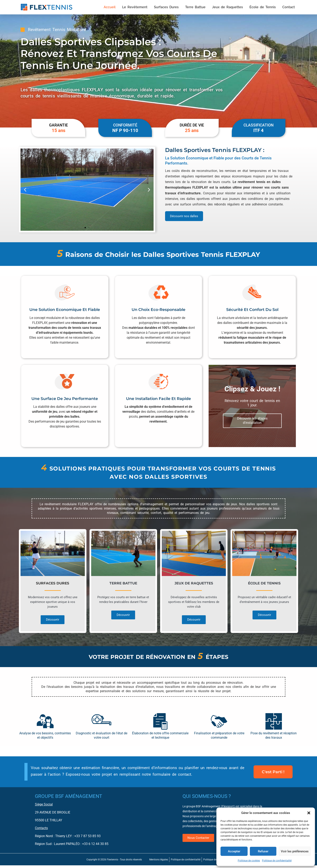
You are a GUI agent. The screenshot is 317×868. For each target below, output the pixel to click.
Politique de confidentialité (277, 861)
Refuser (263, 851)
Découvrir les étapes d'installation (252, 423)
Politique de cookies (249, 861)
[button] (309, 813)
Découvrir (53, 623)
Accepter (234, 851)
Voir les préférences (295, 851)
